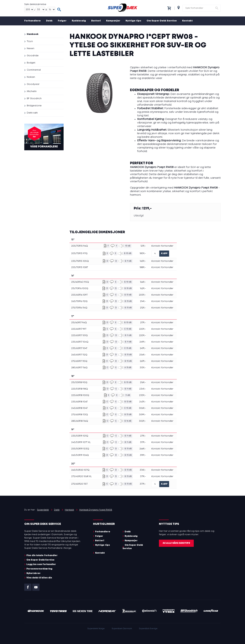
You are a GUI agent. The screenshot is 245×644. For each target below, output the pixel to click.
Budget (31, 63)
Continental (34, 70)
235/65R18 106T (79, 402)
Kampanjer (113, 21)
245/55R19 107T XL (81, 442)
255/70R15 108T (80, 267)
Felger (62, 21)
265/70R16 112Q (79, 301)
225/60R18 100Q (80, 395)
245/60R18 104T (79, 408)
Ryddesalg (79, 21)
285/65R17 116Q (79, 368)
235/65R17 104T (79, 348)
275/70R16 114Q (79, 308)
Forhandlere (32, 21)
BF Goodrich (34, 99)
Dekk (49, 21)
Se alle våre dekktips (176, 543)
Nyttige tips (133, 21)
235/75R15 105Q (80, 261)
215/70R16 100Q (80, 288)
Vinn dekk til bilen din (39, 578)
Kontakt (187, 21)
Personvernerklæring (39, 569)
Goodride (33, 56)
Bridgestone (34, 106)
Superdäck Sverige (148, 629)
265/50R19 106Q (80, 455)
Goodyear (33, 84)
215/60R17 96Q (79, 323)
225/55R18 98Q (80, 389)
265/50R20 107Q (80, 470)
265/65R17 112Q (79, 355)
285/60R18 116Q (80, 421)
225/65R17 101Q (79, 335)
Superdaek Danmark (122, 629)
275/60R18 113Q (80, 415)
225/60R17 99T (79, 329)
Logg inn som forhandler (41, 564)
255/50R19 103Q (80, 449)
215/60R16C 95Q (80, 282)
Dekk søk (32, 113)
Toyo (30, 41)
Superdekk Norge (96, 629)
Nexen (31, 49)
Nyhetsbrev (33, 573)
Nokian (31, 77)
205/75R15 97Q (79, 253)
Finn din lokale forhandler (42, 555)
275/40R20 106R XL (81, 476)
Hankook (33, 34)
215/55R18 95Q (79, 382)
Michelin (32, 91)
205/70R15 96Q (80, 246)
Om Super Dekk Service (162, 21)
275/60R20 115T (79, 484)
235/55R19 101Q (80, 436)
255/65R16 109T (79, 295)
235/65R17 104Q (80, 342)
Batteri (96, 21)
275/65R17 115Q (79, 361)
